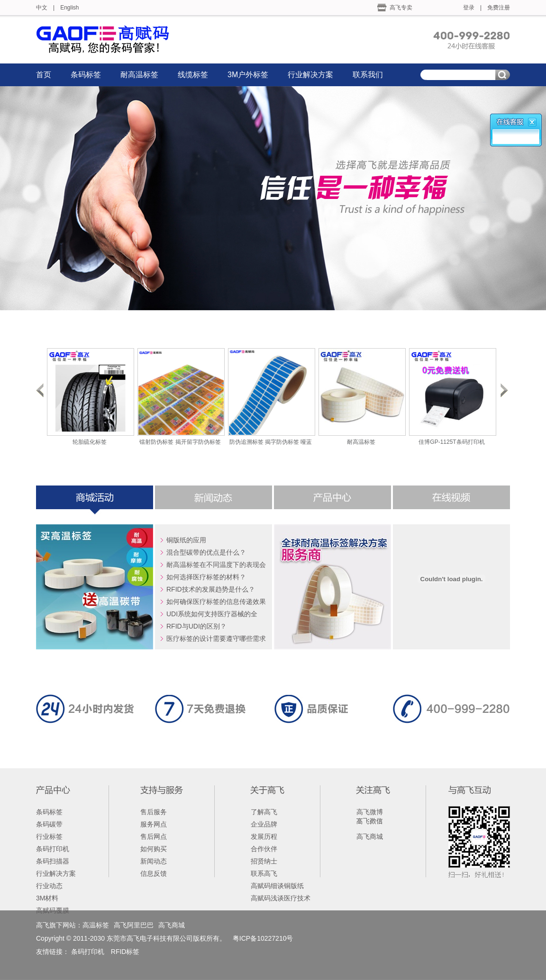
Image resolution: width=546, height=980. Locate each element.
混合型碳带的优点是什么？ (206, 552)
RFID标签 (125, 952)
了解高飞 (264, 812)
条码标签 (86, 75)
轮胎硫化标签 (90, 442)
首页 (44, 75)
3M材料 (47, 898)
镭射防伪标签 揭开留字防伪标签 (180, 442)
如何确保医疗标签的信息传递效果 (216, 602)
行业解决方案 (310, 75)
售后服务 (154, 812)
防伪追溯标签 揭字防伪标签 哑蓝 (271, 442)
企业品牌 (264, 824)
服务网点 (154, 824)
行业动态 (49, 886)
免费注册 (499, 8)
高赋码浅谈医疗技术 (281, 898)
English (69, 8)
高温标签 (96, 925)
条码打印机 (53, 849)
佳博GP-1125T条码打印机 (451, 442)
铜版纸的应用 (186, 540)
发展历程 (264, 836)
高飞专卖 (401, 8)
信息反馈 (154, 873)
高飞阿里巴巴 (134, 925)
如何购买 (154, 849)
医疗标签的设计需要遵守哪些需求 (216, 638)
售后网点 (154, 836)
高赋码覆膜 (53, 910)
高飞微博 (370, 812)
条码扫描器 (53, 861)
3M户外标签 (248, 75)
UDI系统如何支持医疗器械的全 (212, 614)
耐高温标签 (139, 75)
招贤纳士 (264, 861)
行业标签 (49, 836)
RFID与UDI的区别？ (196, 626)
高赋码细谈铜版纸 (277, 886)
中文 (42, 8)
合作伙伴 (264, 849)
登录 (469, 8)
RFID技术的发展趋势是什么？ (211, 589)
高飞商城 (370, 836)
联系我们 (368, 75)
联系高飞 (264, 873)
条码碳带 (49, 824)
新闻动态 (154, 861)
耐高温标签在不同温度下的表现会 (216, 565)
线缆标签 (193, 75)
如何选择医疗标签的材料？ (206, 577)
